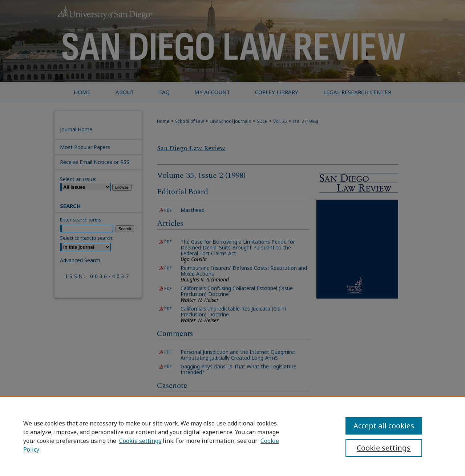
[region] (232, 436)
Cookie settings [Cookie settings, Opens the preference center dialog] (384, 448)
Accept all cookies (384, 426)
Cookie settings (140, 441)
